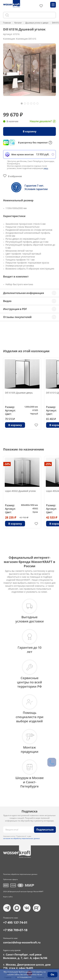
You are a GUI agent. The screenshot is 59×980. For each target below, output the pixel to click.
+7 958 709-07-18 (15, 930)
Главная (7, 23)
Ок (52, 975)
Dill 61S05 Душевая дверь (19, 393)
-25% (48, 464)
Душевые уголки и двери (37, 23)
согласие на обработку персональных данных (21, 838)
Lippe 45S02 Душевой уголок (20, 491)
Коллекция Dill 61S (26, 39)
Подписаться (45, 830)
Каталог (18, 23)
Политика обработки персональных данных (20, 874)
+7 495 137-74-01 (15, 922)
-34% (7, 464)
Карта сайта (8, 897)
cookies (29, 972)
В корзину (30, 131)
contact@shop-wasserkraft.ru (22, 942)
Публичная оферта (10, 879)
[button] (22, 103)
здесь (46, 168)
